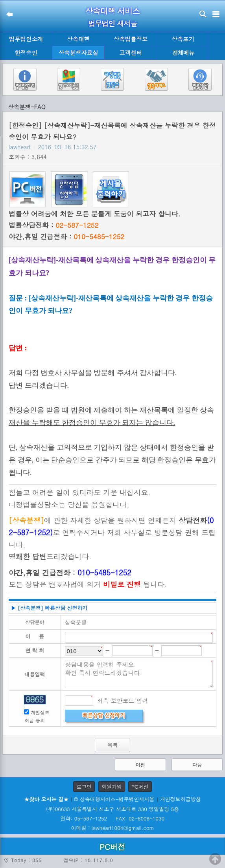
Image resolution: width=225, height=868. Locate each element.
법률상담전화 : (53, 225)
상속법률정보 (131, 39)
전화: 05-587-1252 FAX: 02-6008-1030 (112, 818)
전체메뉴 (183, 53)
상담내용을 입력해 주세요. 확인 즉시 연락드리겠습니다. (139, 674)
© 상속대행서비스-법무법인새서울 (114, 799)
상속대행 (78, 39)
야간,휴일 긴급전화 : (66, 236)
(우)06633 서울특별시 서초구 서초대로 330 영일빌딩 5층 (112, 809)
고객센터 (131, 53)
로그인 (84, 787)
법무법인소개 (26, 39)
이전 (140, 765)
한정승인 (26, 53)
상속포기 (183, 39)
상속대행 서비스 (113, 11)
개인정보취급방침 (181, 799)
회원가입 (112, 787)
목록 (112, 745)
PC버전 (140, 787)
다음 (197, 765)
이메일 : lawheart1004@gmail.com (113, 828)
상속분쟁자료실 (78, 53)
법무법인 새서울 (112, 23)
